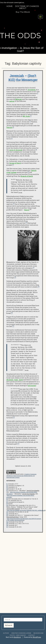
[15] (7, 523)
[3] (7, 487)
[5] (7, 491)
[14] (7, 522)
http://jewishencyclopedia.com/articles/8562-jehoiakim (22, 493)
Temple (9, 127)
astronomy (32, 386)
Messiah (19, 99)
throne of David (15, 163)
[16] (7, 525)
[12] (7, 514)
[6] (7, 499)
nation (12, 101)
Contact (31, 635)
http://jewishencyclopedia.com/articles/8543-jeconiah (20, 496)
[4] (7, 489)
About (23, 8)
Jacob (21, 380)
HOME (10, 6)
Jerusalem (32, 90)
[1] (7, 484)
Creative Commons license (21, 633)
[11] (7, 512)
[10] (7, 505)
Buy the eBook (23, 12)
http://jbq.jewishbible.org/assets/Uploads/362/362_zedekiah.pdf (26, 510)
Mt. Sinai (26, 116)
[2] (7, 486)
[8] (7, 502)
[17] (7, 527)
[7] (7, 500)
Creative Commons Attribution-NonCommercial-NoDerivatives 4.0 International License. (21, 476)
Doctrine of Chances (27, 6)
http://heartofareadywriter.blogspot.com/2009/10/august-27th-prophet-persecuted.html (24, 519)
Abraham (10, 380)
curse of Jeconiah (16, 150)
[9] (7, 504)
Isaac (16, 380)
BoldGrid (17, 637)
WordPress (37, 637)
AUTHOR (6, 633)
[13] (7, 515)
